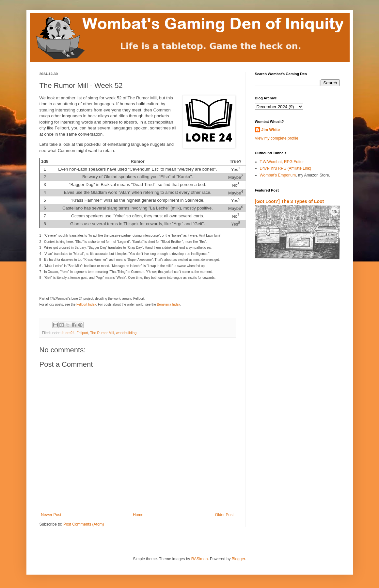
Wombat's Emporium (278, 175)
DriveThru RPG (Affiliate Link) (286, 168)
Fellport (82, 333)
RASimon (200, 559)
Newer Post (51, 515)
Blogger (238, 559)
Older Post (224, 515)
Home (138, 515)
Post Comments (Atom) (84, 524)
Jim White (271, 130)
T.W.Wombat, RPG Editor (282, 162)
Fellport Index (86, 304)
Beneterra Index (169, 304)
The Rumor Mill (102, 333)
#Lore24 (68, 333)
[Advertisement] (293, 341)
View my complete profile (277, 138)
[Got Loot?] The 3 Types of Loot (290, 201)
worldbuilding (126, 333)
